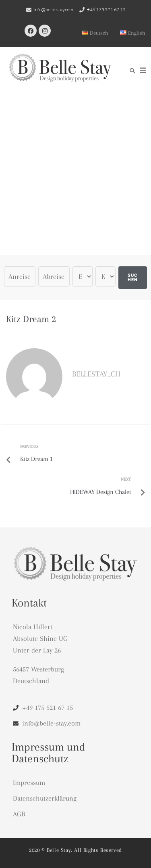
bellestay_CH (96, 374)
